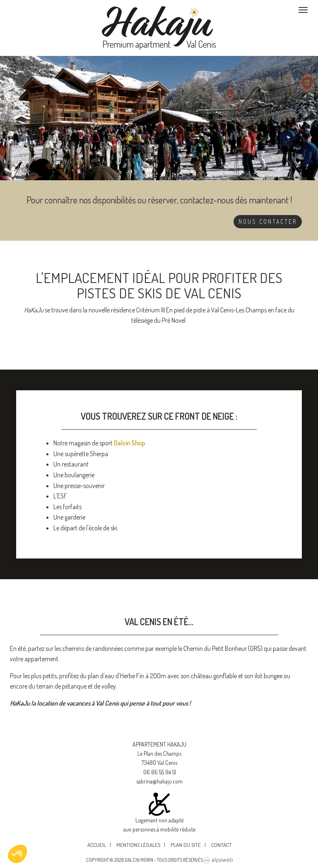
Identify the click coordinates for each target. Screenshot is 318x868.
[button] (17, 854)
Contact (222, 845)
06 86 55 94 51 (160, 772)
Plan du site (186, 845)
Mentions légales (138, 845)
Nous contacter (268, 221)
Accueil (97, 845)
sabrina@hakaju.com (159, 781)
